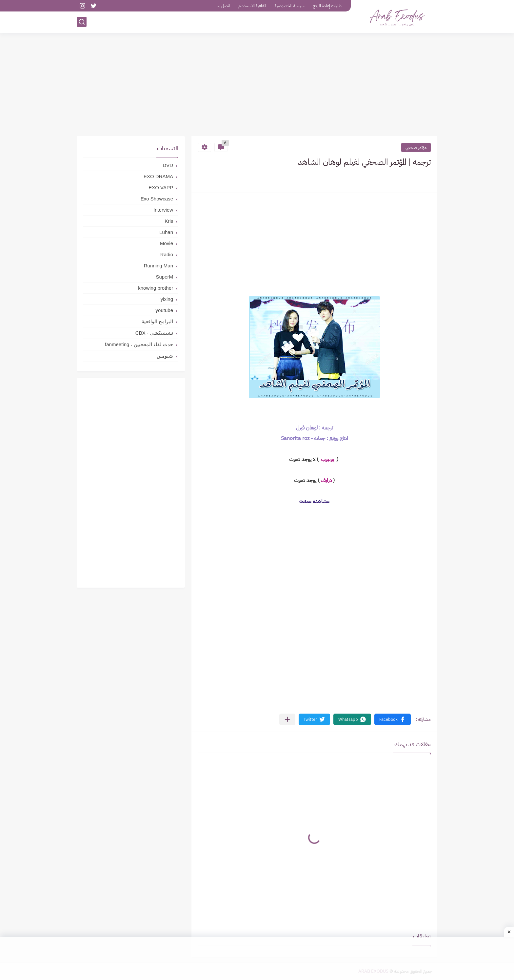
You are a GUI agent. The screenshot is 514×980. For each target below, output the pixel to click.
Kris (169, 221)
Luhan (166, 232)
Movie (167, 243)
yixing (167, 299)
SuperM (164, 277)
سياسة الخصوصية (290, 6)
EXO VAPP (161, 188)
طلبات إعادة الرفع (327, 6)
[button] (393, 719)
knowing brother (156, 288)
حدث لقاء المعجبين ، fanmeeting (139, 344)
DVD (168, 165)
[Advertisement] (257, 85)
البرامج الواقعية (157, 321)
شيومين (165, 356)
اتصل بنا (223, 6)
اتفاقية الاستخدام (252, 6)
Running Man (158, 266)
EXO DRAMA (158, 176)
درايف (326, 480)
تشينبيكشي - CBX (154, 333)
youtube (164, 310)
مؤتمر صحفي (416, 147)
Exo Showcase (157, 199)
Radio (167, 254)
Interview (163, 210)
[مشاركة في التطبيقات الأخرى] (287, 719)
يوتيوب (327, 459)
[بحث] (82, 22)
